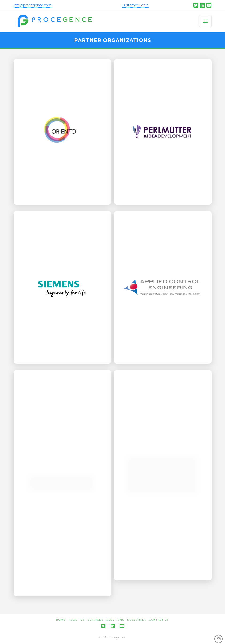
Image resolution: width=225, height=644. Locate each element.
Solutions (115, 620)
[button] (205, 21)
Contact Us (159, 620)
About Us (77, 620)
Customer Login (135, 5)
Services (95, 620)
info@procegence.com (32, 5)
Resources (137, 620)
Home (61, 620)
